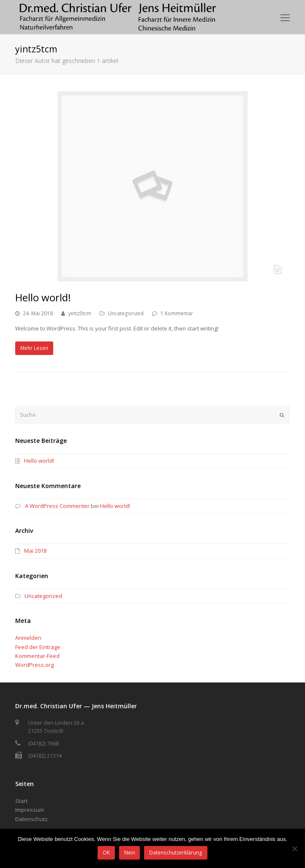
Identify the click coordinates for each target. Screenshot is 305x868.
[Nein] (294, 849)
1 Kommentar (177, 313)
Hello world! (43, 297)
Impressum (30, 810)
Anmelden (28, 638)
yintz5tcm (80, 313)
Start (21, 801)
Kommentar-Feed (37, 656)
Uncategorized (126, 313)
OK (106, 853)
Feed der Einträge (38, 647)
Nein (130, 853)
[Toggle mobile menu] (285, 17)
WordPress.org (34, 665)
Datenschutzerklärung (176, 853)
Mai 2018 (35, 551)
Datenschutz (31, 819)
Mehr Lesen (34, 348)
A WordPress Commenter (57, 506)
